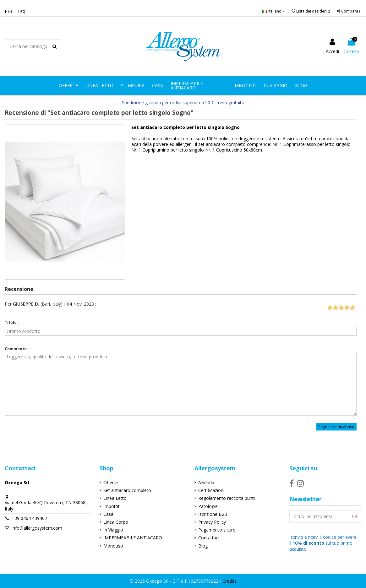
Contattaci (209, 538)
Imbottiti (112, 506)
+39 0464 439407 (29, 518)
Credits (229, 581)
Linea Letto (115, 498)
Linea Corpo (116, 522)
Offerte (111, 482)
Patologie (208, 506)
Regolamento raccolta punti (227, 498)
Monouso (113, 546)
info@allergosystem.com (37, 528)
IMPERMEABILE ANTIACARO (133, 538)
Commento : (17, 349)
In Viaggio (113, 530)
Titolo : (12, 322)
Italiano (274, 11)
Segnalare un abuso (336, 427)
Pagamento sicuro (217, 530)
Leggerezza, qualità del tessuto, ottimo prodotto (181, 384)
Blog (203, 546)
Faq (22, 11)
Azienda (206, 482)
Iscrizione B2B (213, 514)
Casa (108, 514)
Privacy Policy (212, 522)
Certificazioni (211, 490)
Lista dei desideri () (311, 11)
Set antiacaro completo (127, 490)
